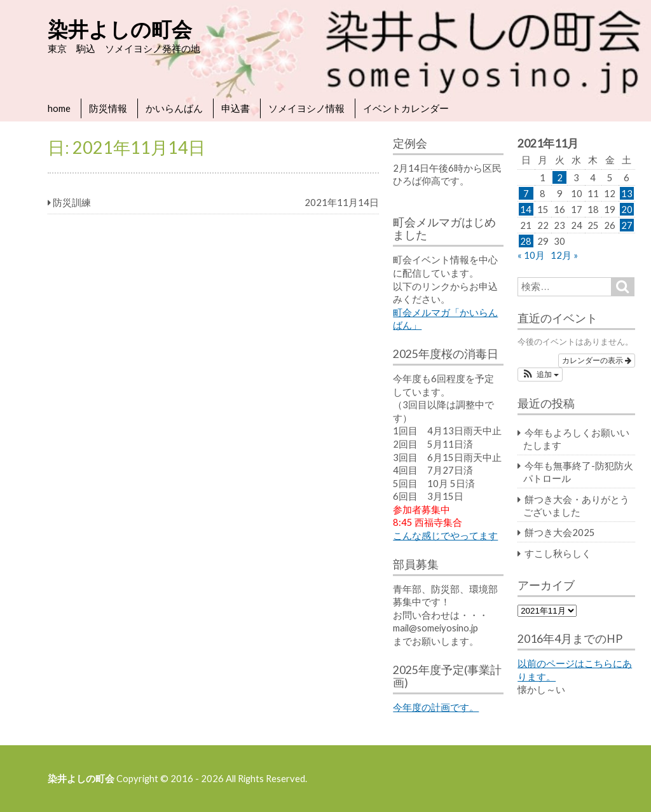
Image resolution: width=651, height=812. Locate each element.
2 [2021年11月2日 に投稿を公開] (560, 177)
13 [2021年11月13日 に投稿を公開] (627, 193)
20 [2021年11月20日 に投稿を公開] (627, 209)
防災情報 (108, 108)
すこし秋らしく (558, 553)
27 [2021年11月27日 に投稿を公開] (627, 225)
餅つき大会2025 (560, 532)
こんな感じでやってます (445, 535)
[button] (540, 375)
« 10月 (531, 255)
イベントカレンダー (406, 108)
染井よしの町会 (120, 29)
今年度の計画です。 (436, 707)
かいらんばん (174, 108)
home (59, 108)
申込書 (236, 108)
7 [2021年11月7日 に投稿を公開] (526, 193)
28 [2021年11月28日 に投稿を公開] (526, 241)
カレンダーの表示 (597, 361)
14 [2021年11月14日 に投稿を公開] (526, 209)
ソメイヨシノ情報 (306, 108)
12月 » (564, 255)
